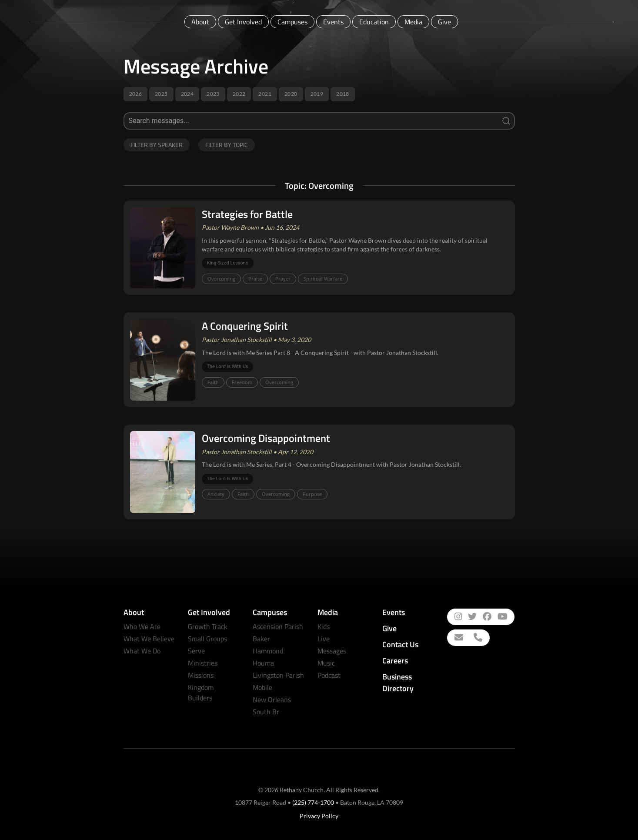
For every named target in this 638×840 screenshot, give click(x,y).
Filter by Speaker (157, 145)
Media (413, 22)
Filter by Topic (227, 145)
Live (324, 639)
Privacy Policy (319, 816)
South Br (266, 712)
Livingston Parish (278, 675)
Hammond (268, 651)
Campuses (292, 22)
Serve (196, 651)
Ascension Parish (278, 626)
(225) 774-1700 (313, 802)
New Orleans (272, 699)
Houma (263, 663)
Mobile (262, 687)
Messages (332, 651)
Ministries (203, 663)
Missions (201, 675)
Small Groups (207, 639)
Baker (261, 639)
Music (326, 663)
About (200, 22)
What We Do (142, 651)
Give (444, 22)
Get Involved (243, 22)
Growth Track (208, 626)
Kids (324, 626)
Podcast (329, 675)
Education (374, 22)
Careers (395, 661)
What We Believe (149, 639)
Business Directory (398, 683)
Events (333, 22)
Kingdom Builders (201, 693)
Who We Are (142, 626)
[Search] (319, 121)
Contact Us (400, 644)
